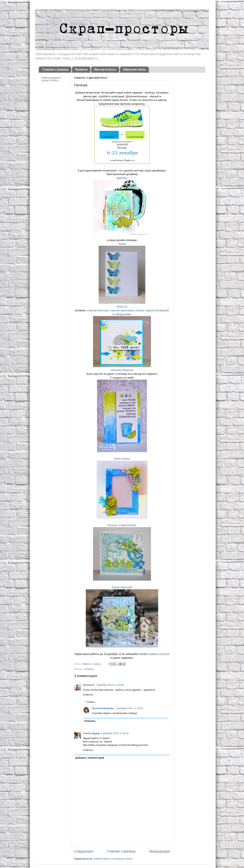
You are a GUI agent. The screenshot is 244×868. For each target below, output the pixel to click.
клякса (140, 310)
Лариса (87, 664)
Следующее (84, 851)
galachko (122, 178)
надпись (151, 310)
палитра (89, 669)
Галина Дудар (91, 733)
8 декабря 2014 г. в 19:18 (115, 733)
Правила (81, 69)
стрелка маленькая (122, 310)
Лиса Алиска (122, 459)
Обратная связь (134, 69)
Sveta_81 (122, 307)
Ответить (88, 695)
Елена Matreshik (122, 587)
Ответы (91, 702)
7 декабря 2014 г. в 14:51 (129, 708)
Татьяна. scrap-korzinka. (122, 525)
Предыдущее (159, 851)
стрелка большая (98, 310)
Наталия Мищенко (122, 370)
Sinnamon (89, 685)
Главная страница (55, 69)
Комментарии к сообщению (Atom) (113, 859)
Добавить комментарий (90, 758)
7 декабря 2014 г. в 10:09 (110, 685)
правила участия (159, 654)
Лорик (122, 244)
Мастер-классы (105, 69)
